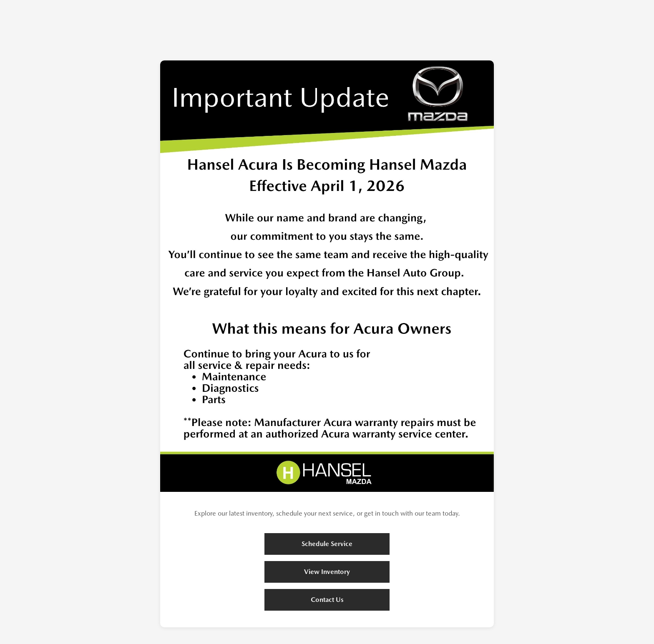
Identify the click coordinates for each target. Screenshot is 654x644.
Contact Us (327, 600)
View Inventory (327, 572)
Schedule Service (327, 544)
